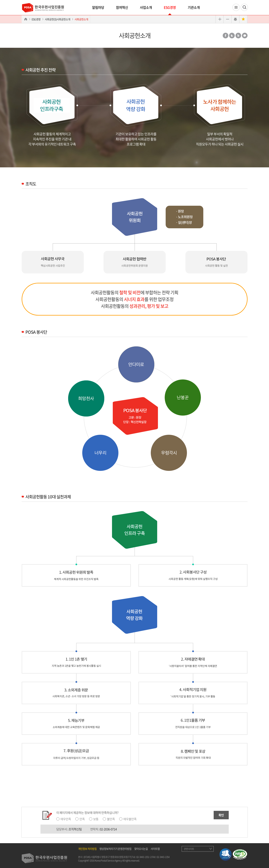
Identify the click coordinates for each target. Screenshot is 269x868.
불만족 (111, 819)
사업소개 (146, 7)
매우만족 (66, 819)
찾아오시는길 (141, 849)
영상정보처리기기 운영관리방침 (115, 849)
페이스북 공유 (226, 36)
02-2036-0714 (108, 829)
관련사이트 (189, 849)
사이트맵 (155, 849)
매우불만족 (130, 819)
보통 (96, 819)
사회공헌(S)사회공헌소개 (58, 19)
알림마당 (98, 7)
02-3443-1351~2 (144, 857)
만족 (82, 819)
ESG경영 (170, 7)
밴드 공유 (238, 36)
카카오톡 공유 (245, 36)
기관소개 (194, 7)
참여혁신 (122, 7)
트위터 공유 (232, 36)
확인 (221, 815)
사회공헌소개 (81, 19)
